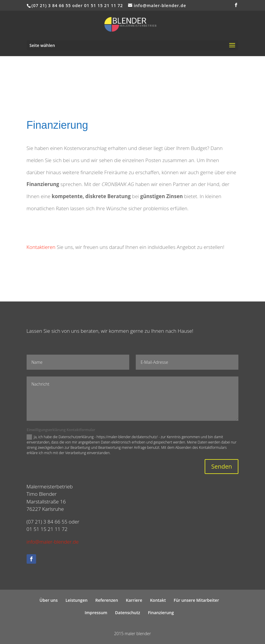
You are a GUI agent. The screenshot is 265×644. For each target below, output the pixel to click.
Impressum (96, 613)
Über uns (49, 600)
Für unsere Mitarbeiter (196, 600)
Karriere (134, 600)
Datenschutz (128, 613)
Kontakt (158, 600)
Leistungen (76, 600)
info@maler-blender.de (53, 542)
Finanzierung (161, 613)
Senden (222, 466)
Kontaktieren (41, 247)
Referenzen (107, 600)
